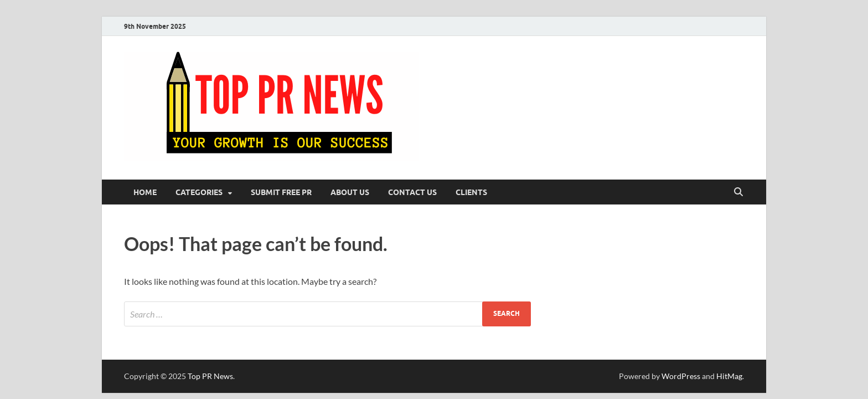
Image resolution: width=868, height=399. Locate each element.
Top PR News (210, 376)
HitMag (729, 376)
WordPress (681, 376)
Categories (199, 192)
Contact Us (412, 192)
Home (145, 192)
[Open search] (738, 192)
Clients (471, 192)
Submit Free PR (281, 192)
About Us (350, 192)
